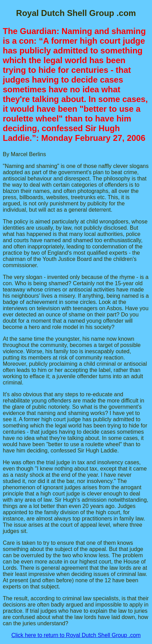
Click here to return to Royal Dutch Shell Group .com (76, 635)
